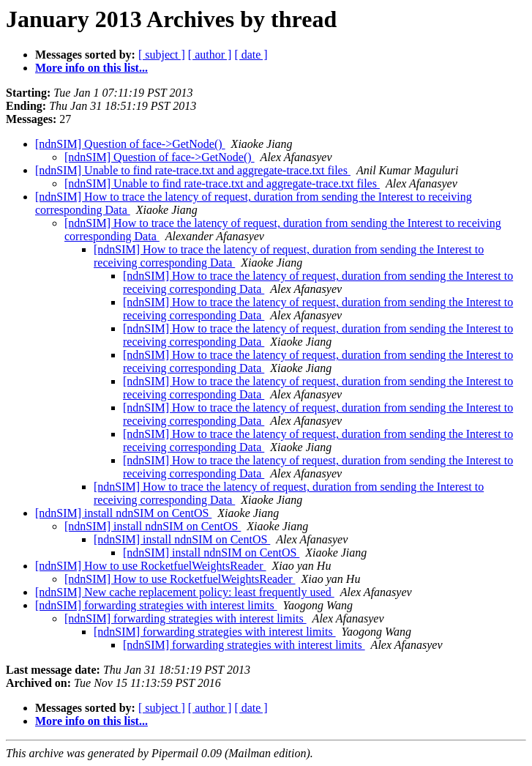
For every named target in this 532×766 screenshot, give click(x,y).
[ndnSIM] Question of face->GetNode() (130, 144)
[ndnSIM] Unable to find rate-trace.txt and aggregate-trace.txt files (193, 170)
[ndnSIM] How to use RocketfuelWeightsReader (151, 566)
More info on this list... (91, 68)
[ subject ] (162, 55)
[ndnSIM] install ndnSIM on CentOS (123, 513)
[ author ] (210, 55)
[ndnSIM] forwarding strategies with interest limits (156, 605)
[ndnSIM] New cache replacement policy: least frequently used (185, 592)
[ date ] (251, 55)
